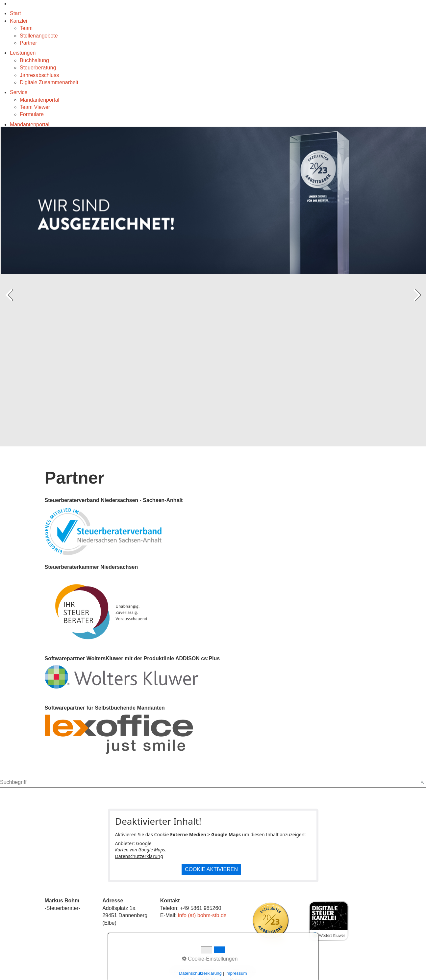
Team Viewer (35, 107)
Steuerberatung (38, 68)
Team (26, 28)
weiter (416, 301)
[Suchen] (422, 782)
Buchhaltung (34, 60)
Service (19, 92)
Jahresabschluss (39, 75)
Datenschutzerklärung (139, 856)
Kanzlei (18, 21)
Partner (28, 43)
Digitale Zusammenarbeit (49, 82)
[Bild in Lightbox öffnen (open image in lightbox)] (271, 921)
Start (15, 13)
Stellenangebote (39, 36)
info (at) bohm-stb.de (202, 915)
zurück (10, 301)
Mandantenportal (39, 100)
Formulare (32, 114)
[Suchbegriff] (213, 782)
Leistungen (23, 53)
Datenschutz (241, 971)
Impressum (209, 971)
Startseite (181, 971)
